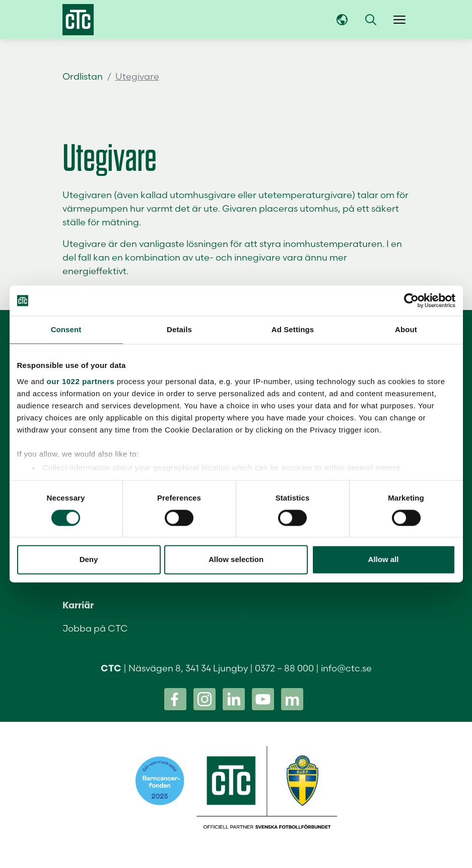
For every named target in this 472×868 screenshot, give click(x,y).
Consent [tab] (66, 329)
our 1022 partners (81, 381)
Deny (89, 560)
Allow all (384, 560)
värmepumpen (95, 208)
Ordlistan (83, 76)
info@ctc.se (346, 668)
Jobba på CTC (95, 628)
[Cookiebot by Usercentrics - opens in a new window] (411, 300)
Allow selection (236, 560)
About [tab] (406, 329)
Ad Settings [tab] (293, 329)
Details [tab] (179, 329)
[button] (371, 20)
